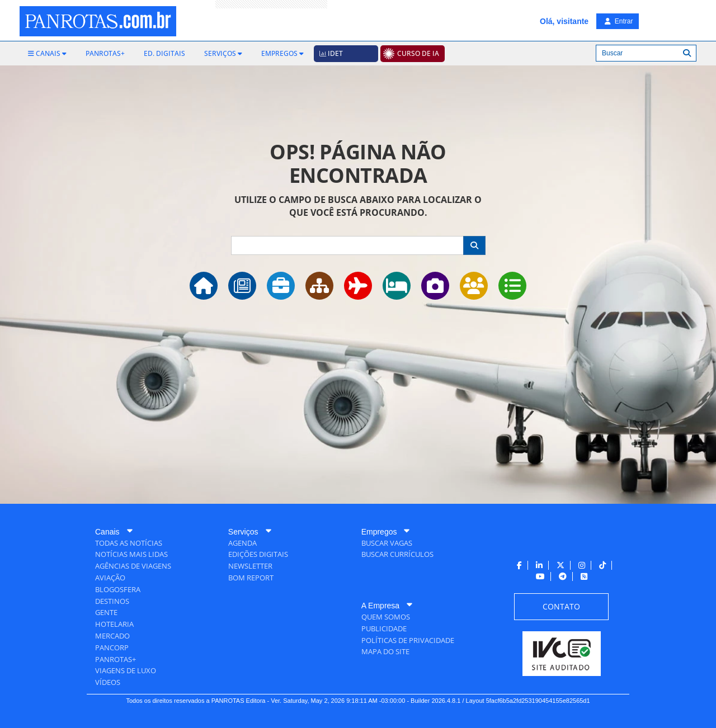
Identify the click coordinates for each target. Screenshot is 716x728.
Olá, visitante (564, 21)
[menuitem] (47, 54)
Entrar (619, 21)
